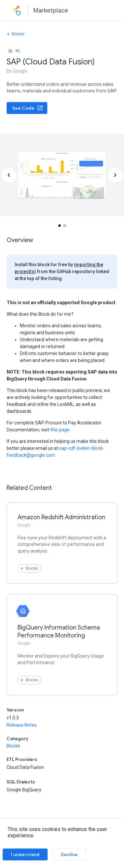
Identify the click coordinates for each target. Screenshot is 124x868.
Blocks (16, 34)
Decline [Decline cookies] (69, 854)
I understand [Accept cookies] (25, 854)
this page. (60, 430)
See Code (28, 108)
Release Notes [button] (22, 725)
